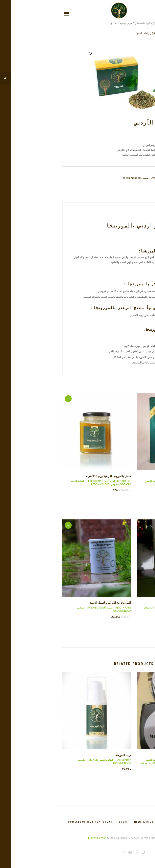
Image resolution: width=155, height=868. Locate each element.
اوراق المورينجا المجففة (134, 477)
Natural (122, 183)
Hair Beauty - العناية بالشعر (105, 482)
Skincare (144, 183)
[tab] (135, 200)
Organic (132, 183)
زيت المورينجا (66, 756)
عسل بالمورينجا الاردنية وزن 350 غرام (131, 33)
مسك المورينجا (139, 756)
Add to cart (121, 160)
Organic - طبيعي (92, 178)
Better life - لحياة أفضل (135, 482)
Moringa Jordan (41, 838)
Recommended (73, 178)
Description (135, 199)
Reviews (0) (112, 199)
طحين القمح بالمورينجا (134, 603)
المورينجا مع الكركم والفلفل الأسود (95, 33)
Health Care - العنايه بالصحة (133, 485)
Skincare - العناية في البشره (117, 765)
